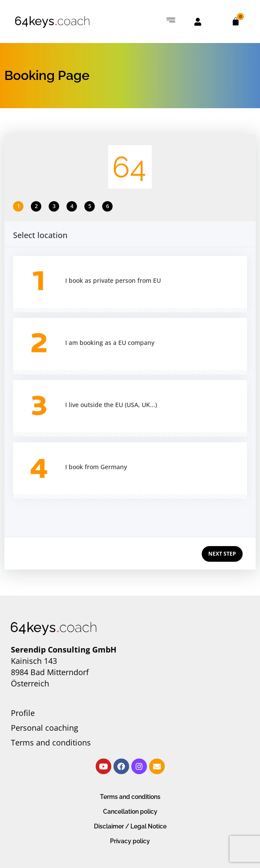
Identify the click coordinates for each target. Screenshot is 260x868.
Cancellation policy (130, 812)
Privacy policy (130, 841)
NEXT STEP (222, 554)
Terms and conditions (51, 742)
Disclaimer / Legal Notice (130, 826)
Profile (23, 713)
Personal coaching (45, 728)
